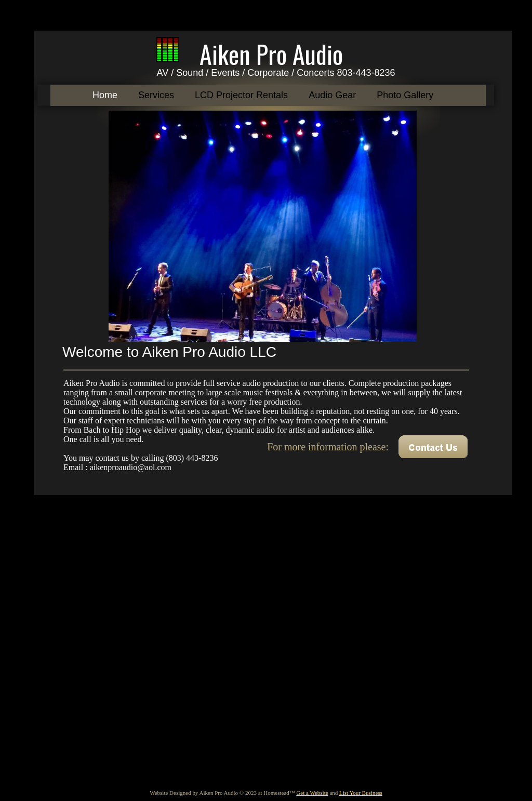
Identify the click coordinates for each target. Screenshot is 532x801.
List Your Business (361, 793)
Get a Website (312, 793)
